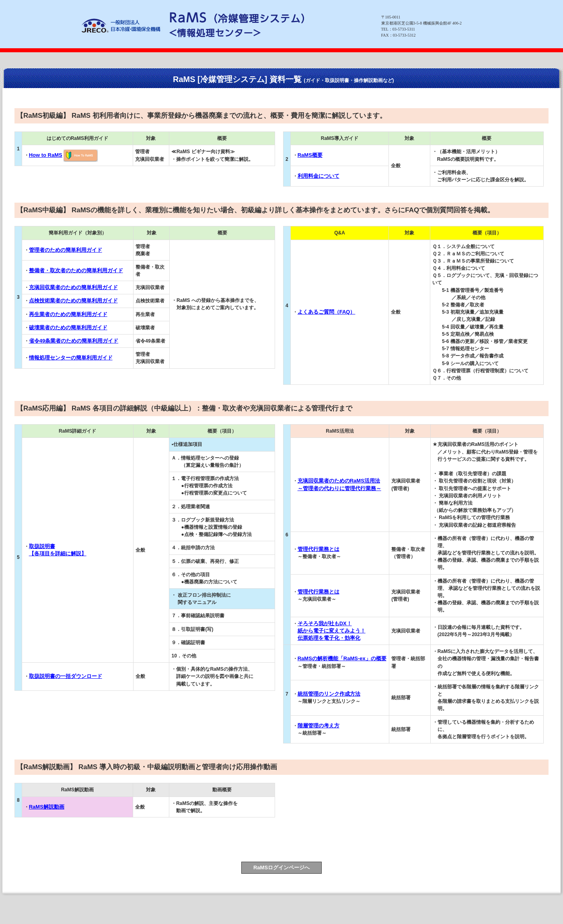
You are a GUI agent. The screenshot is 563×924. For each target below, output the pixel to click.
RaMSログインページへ (281, 868)
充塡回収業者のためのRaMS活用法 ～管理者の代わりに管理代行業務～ (339, 484)
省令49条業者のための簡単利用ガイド (74, 341)
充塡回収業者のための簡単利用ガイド (73, 287)
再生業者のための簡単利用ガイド (68, 314)
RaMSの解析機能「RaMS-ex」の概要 (342, 658)
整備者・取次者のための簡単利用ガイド (76, 270)
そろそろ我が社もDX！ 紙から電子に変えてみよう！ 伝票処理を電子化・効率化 (332, 631)
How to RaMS (46, 155)
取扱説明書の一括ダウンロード (66, 676)
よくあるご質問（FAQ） (327, 312)
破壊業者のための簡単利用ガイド (68, 328)
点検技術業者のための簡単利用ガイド (73, 301)
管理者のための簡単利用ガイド (66, 250)
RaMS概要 (310, 155)
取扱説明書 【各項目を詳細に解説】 (58, 550)
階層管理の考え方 (318, 726)
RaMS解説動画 (47, 807)
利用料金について (318, 176)
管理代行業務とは (318, 549)
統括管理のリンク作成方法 (329, 694)
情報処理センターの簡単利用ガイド (71, 358)
